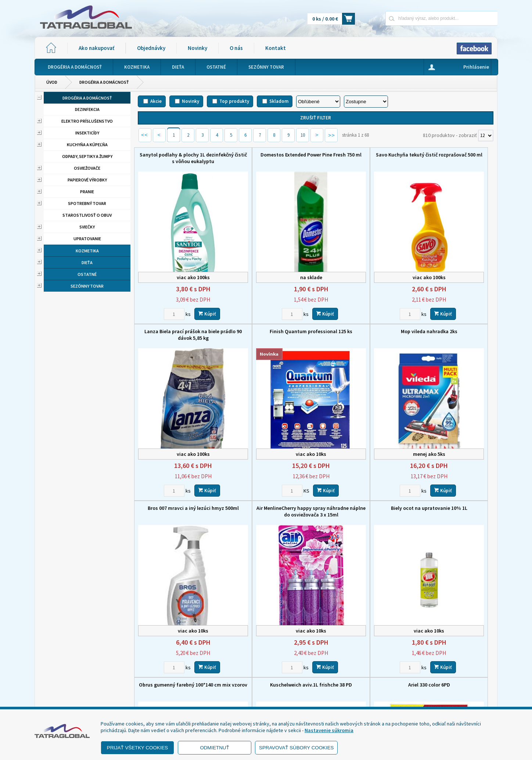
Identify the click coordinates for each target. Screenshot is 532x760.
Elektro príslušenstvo (87, 121)
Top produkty (234, 101)
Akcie (156, 101)
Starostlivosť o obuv (87, 215)
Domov (305, 650)
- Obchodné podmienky (69, 679)
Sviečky (87, 227)
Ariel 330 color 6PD (452, 470)
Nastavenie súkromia (329, 730)
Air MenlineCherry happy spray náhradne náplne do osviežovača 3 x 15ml (452, 319)
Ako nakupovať (96, 48)
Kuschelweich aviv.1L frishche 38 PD (361, 470)
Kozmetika (87, 251)
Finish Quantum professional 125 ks (179, 312)
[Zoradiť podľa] (318, 102)
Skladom (279, 101)
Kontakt (276, 48)
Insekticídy (87, 133)
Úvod (52, 82)
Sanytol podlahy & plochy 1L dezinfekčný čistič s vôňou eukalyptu (180, 161)
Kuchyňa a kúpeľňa (87, 145)
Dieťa (87, 262)
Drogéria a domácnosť (104, 82)
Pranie (87, 192)
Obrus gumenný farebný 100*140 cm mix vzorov (270, 473)
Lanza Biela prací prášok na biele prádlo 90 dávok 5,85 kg (452, 158)
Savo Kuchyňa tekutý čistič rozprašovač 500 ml (361, 158)
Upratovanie (87, 239)
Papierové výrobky (87, 180)
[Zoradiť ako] (366, 102)
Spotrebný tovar (87, 203)
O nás (236, 48)
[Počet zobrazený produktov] (486, 136)
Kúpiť (194, 294)
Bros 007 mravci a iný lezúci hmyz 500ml (361, 316)
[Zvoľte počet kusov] (161, 295)
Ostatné (87, 274)
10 (303, 135)
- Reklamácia (57, 698)
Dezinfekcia (87, 109)
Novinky (197, 48)
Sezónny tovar (87, 286)
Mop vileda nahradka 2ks (270, 312)
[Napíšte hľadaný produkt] (416, 18)
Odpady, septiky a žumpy (87, 156)
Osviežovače (87, 168)
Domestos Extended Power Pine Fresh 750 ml (270, 158)
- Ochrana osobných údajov (73, 688)
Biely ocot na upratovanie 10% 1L (180, 470)
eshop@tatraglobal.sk (235, 700)
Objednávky (151, 48)
